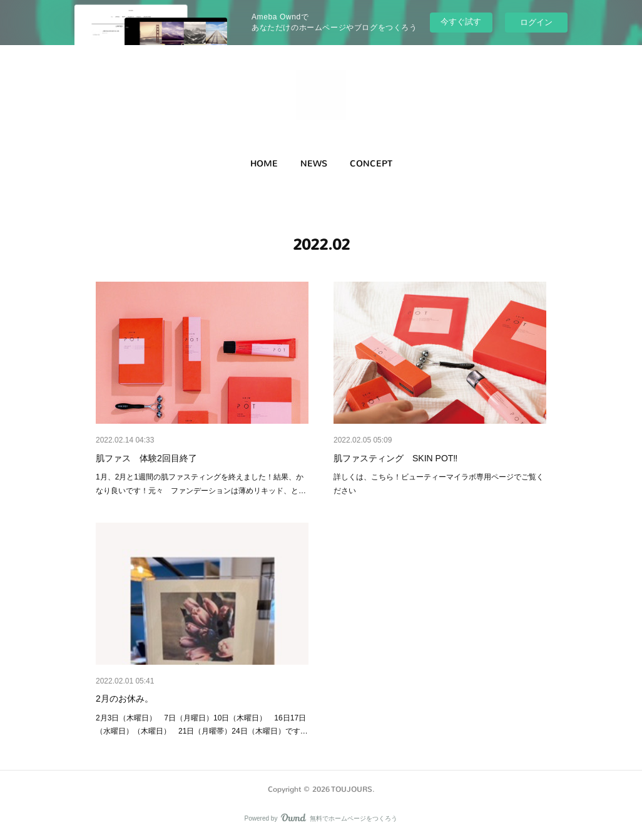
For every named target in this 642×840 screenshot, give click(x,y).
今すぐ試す (461, 22)
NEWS (314, 164)
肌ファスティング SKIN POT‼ (395, 458)
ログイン (536, 22)
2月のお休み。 (125, 699)
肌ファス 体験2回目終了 (146, 458)
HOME (264, 164)
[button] (264, 164)
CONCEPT (371, 164)
